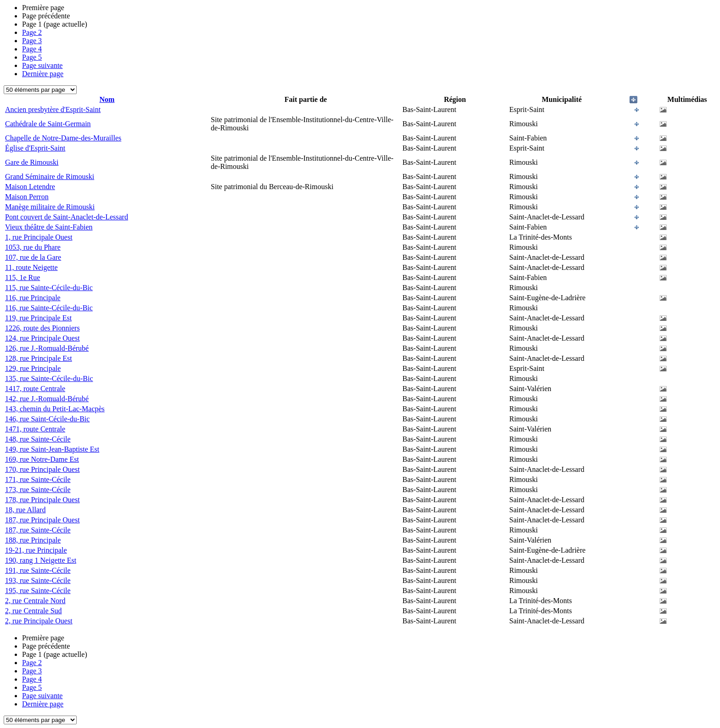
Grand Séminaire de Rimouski (50, 176)
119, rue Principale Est (38, 318)
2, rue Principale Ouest (39, 621)
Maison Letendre (30, 187)
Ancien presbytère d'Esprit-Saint (53, 109)
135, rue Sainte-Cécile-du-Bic (49, 378)
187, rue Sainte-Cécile (38, 530)
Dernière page (43, 74)
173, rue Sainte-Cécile (38, 490)
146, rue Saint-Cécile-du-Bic (47, 419)
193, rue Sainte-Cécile (38, 580)
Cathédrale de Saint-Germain (48, 124)
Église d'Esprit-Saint (35, 148)
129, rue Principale (33, 368)
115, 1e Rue (22, 277)
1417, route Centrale (35, 389)
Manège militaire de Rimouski (50, 207)
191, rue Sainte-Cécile (38, 570)
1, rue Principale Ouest (39, 237)
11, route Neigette (31, 267)
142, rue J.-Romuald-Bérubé (47, 399)
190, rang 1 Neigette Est (41, 560)
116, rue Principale (33, 298)
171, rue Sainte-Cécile (38, 479)
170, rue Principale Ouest (42, 469)
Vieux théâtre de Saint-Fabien (49, 227)
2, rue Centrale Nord (35, 601)
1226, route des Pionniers (42, 328)
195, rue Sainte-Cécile (38, 591)
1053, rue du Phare (33, 247)
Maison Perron (27, 197)
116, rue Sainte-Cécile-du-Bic (49, 308)
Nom (107, 99)
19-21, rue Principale (36, 550)
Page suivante (42, 65)
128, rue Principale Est (39, 358)
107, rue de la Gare (33, 257)
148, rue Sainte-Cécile (38, 439)
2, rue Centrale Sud (34, 611)
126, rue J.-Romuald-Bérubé (47, 348)
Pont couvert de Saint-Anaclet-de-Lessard (67, 217)
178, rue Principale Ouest (42, 500)
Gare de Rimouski (32, 162)
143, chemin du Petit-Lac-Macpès (55, 409)
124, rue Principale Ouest (42, 338)
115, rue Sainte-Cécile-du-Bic (49, 288)
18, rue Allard (25, 510)
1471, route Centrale (35, 429)
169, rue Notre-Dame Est (42, 459)
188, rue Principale (33, 540)
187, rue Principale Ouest (42, 520)
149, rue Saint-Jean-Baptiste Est (52, 449)
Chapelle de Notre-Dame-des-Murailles (63, 138)
